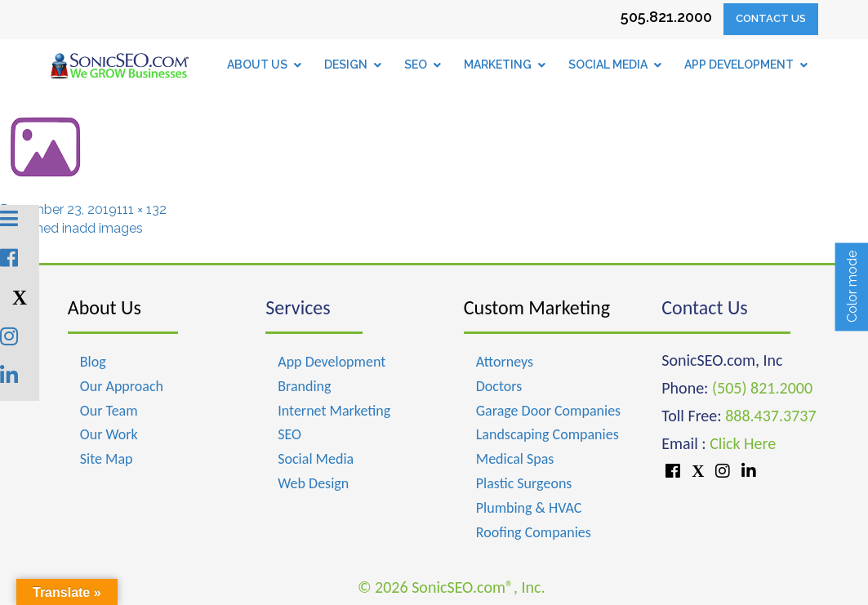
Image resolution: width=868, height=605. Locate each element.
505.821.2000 (666, 17)
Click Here (743, 443)
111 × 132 (142, 209)
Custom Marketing (537, 307)
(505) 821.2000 (762, 388)
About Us (105, 307)
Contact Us (771, 18)
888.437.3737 (770, 416)
